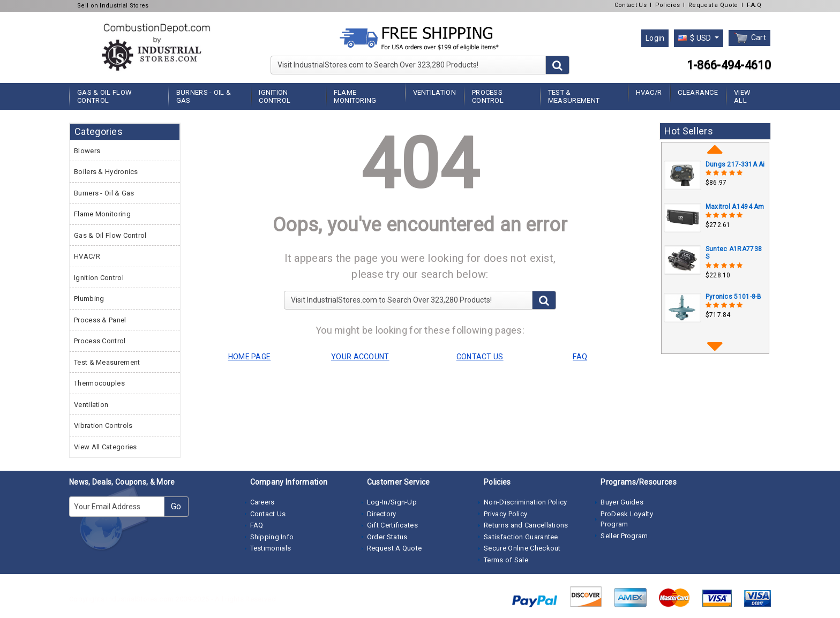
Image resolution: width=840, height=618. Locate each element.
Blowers (87, 151)
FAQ (257, 525)
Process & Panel (100, 320)
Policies (667, 5)
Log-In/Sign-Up (392, 502)
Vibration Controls (103, 425)
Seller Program (624, 536)
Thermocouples (99, 383)
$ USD (696, 38)
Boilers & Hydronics (106, 172)
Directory (382, 514)
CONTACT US (480, 357)
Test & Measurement (574, 96)
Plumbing (89, 299)
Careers (262, 502)
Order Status (387, 537)
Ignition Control (275, 96)
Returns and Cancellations (526, 525)
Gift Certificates (392, 525)
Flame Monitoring (355, 96)
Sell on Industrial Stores (113, 6)
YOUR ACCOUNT (360, 357)
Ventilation (434, 92)
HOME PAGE (250, 357)
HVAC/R (649, 92)
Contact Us (631, 5)
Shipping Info (272, 537)
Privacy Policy (505, 514)
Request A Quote (395, 548)
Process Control (488, 96)
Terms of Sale (506, 560)
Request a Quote (713, 5)
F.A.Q (754, 5)
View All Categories (106, 447)
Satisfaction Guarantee (521, 537)
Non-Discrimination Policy (526, 502)
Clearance (698, 92)
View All (742, 96)
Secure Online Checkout (522, 548)
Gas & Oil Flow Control (104, 96)
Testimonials (271, 548)
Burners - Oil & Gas (204, 96)
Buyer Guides (622, 502)
